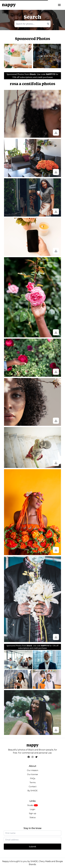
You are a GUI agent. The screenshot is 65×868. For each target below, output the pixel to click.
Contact (33, 787)
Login (32, 809)
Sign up (33, 813)
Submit (32, 847)
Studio (30, 805)
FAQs (33, 778)
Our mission (33, 770)
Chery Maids (45, 861)
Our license (32, 774)
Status (33, 817)
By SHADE (32, 791)
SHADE (34, 861)
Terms (33, 782)
